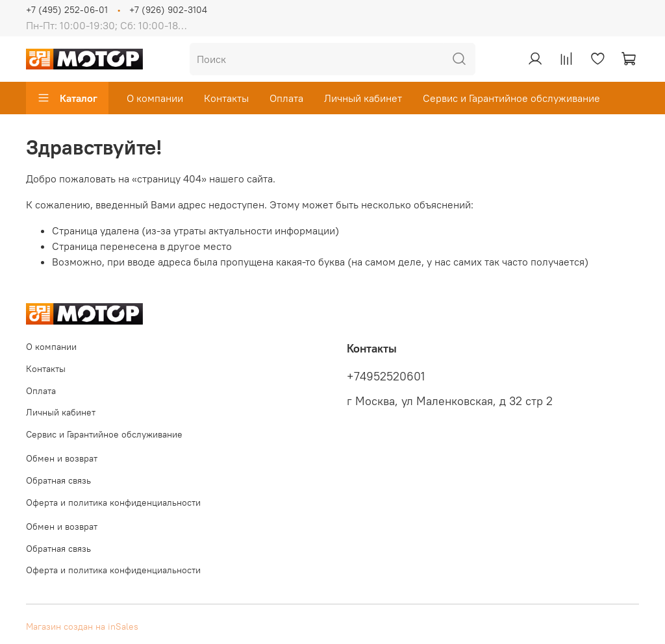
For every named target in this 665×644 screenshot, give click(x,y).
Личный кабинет (363, 98)
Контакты (226, 98)
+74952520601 (386, 377)
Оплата (286, 98)
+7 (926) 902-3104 (168, 10)
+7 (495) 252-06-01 (67, 10)
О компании (155, 98)
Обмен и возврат (62, 458)
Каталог (67, 98)
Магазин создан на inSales (82, 626)
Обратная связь (58, 480)
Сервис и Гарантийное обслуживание (511, 98)
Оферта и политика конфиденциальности (113, 502)
